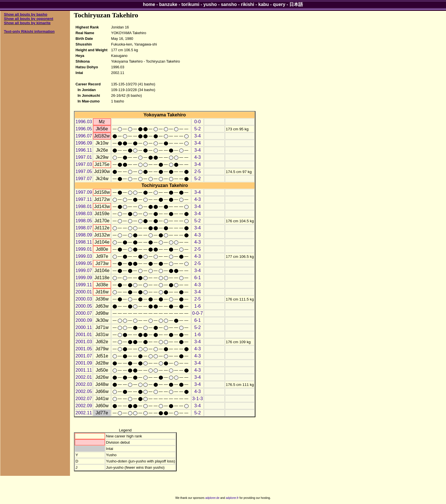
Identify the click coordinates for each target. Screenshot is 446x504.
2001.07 (84, 356)
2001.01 (84, 335)
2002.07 (84, 399)
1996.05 (84, 129)
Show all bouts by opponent (29, 19)
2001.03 (84, 342)
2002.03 (84, 384)
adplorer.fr (232, 498)
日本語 (296, 4)
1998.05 (84, 221)
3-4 (198, 136)
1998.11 (84, 242)
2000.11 (84, 327)
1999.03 (84, 256)
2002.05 (84, 391)
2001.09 (84, 363)
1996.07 (84, 136)
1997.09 (84, 192)
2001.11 (84, 370)
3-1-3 (198, 399)
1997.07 (84, 179)
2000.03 (84, 299)
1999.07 (84, 270)
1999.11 (84, 285)
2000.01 (84, 292)
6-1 (198, 278)
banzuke (168, 4)
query (279, 4)
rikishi (248, 4)
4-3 (198, 157)
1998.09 (84, 235)
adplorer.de (212, 498)
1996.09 (84, 143)
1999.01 (84, 249)
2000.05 (84, 306)
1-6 (198, 306)
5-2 (198, 129)
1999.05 (84, 263)
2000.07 (84, 313)
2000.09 (84, 320)
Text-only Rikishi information (29, 31)
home (149, 4)
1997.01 (84, 157)
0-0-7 (198, 313)
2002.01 (84, 377)
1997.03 (84, 164)
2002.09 (84, 406)
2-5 (198, 171)
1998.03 (84, 214)
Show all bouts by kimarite (27, 23)
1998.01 (84, 206)
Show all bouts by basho (26, 14)
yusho (210, 4)
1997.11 (84, 199)
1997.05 (84, 171)
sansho (229, 4)
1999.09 (84, 278)
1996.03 (84, 122)
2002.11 (84, 413)
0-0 (198, 122)
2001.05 (84, 349)
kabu (264, 4)
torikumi (190, 4)
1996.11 (84, 150)
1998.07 (84, 228)
